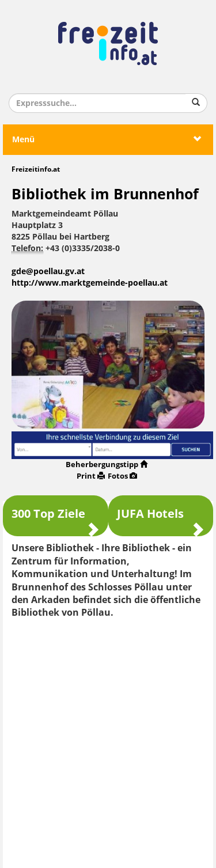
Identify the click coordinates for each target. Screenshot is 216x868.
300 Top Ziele (56, 519)
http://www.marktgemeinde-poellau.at (90, 283)
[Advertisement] (108, 739)
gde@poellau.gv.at (48, 272)
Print (91, 476)
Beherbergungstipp (107, 465)
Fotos (122, 476)
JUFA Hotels (161, 519)
